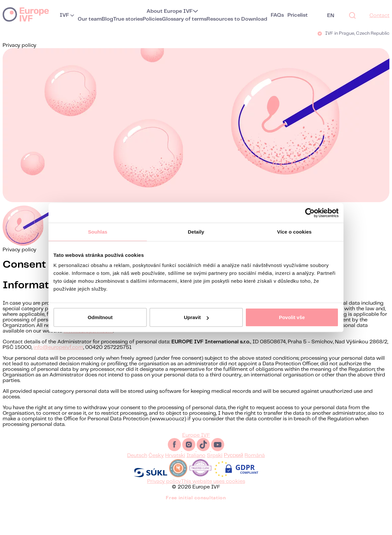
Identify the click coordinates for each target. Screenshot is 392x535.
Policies (152, 19)
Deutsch (137, 456)
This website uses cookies (213, 481)
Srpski (215, 456)
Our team (90, 19)
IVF (64, 15)
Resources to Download (237, 19)
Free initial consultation (196, 498)
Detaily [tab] (196, 231)
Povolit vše (292, 317)
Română (255, 456)
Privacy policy (164, 481)
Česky (156, 456)
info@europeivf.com (58, 347)
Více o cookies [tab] (294, 231)
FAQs (277, 15)
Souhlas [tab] (98, 231)
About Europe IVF (170, 11)
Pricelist (298, 15)
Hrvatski (175, 456)
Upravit (196, 317)
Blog (107, 19)
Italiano (196, 456)
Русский (234, 456)
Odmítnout (100, 317)
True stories (128, 19)
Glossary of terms (184, 19)
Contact (379, 16)
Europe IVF (26, 14)
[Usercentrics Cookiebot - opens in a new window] (310, 213)
